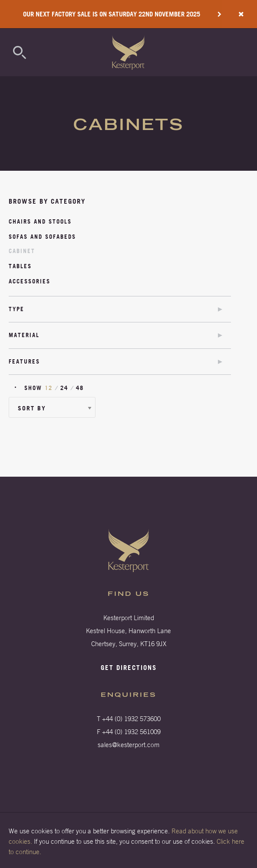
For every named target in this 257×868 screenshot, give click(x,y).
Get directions (129, 668)
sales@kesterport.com (129, 745)
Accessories (30, 281)
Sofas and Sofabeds (42, 237)
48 (80, 388)
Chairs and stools (40, 221)
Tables (20, 266)
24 (64, 388)
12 (49, 388)
